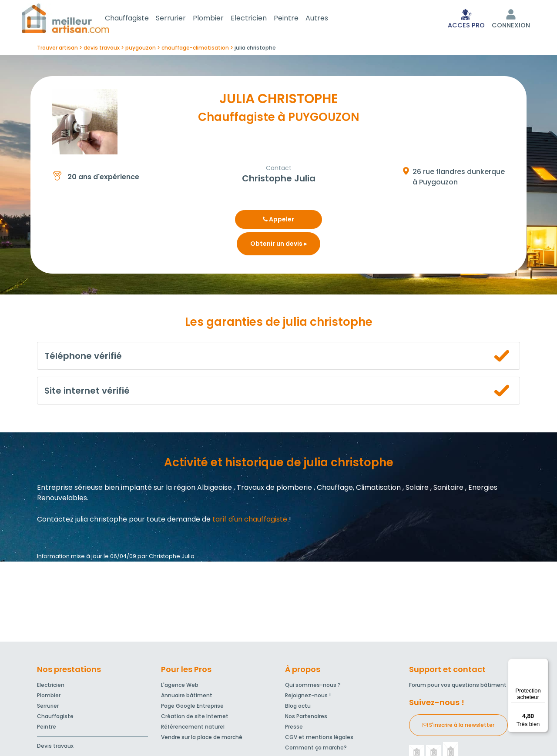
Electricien (259, 19)
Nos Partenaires (306, 718)
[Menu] (543, 664)
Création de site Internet (195, 718)
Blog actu (298, 707)
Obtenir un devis (278, 245)
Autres (327, 19)
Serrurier (181, 19)
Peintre (297, 19)
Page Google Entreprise (192, 707)
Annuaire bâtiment (187, 697)
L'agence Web (180, 687)
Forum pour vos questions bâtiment (458, 687)
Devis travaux (55, 748)
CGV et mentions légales (319, 739)
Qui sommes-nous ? (313, 687)
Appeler (278, 221)
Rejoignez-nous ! (308, 697)
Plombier (219, 19)
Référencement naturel (193, 728)
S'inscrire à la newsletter (458, 727)
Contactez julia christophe (82, 521)
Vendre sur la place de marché (202, 739)
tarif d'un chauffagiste (250, 521)
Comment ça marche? (316, 749)
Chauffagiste (137, 19)
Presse (294, 728)
